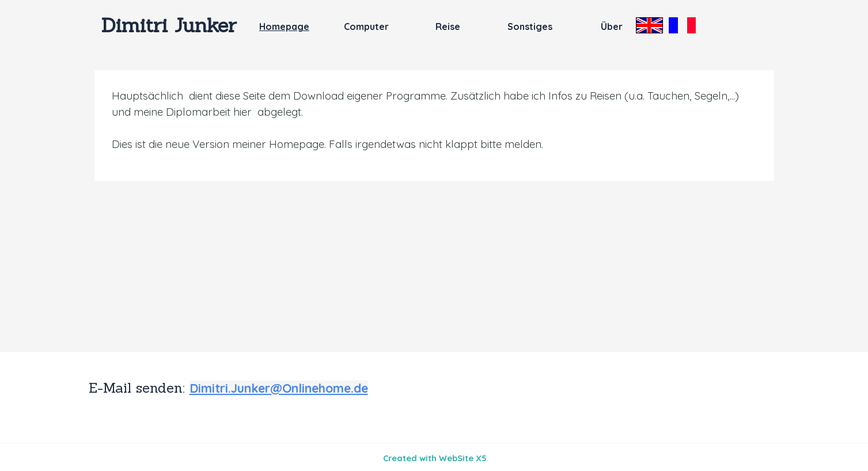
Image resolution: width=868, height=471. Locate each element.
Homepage (284, 26)
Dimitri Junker (169, 25)
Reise (448, 26)
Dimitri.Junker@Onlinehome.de (279, 388)
